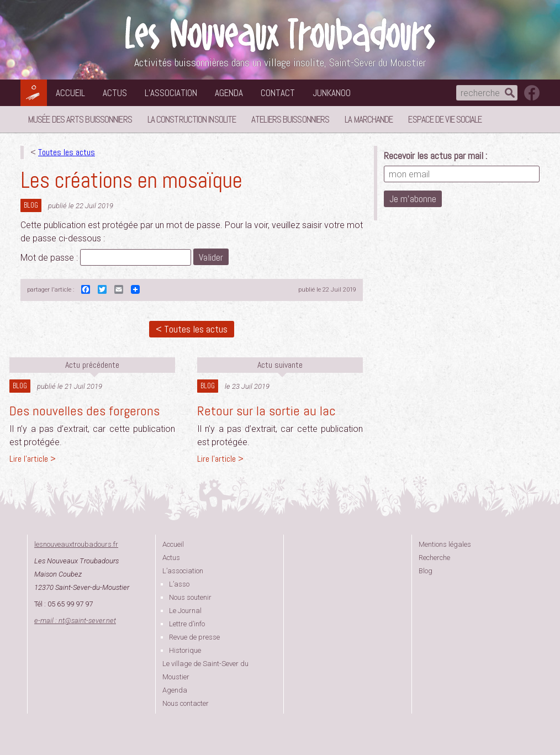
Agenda (229, 93)
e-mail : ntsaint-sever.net (75, 621)
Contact (278, 93)
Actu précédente (92, 365)
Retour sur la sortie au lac (266, 411)
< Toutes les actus (192, 329)
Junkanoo (332, 93)
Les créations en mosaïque (131, 180)
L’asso (179, 584)
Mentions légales (445, 544)
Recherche (434, 558)
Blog (31, 205)
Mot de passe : (106, 258)
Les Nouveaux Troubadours (280, 34)
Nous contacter (186, 703)
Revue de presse (194, 637)
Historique (185, 650)
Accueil (70, 93)
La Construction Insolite (192, 119)
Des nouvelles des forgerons (84, 411)
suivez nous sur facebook (532, 93)
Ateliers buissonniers (290, 119)
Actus (115, 93)
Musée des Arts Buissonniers (80, 119)
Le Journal (185, 611)
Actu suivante (280, 365)
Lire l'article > (33, 459)
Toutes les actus (67, 152)
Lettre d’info (187, 624)
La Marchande (369, 119)
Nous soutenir (190, 597)
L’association (171, 93)
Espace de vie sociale (445, 119)
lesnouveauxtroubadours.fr (76, 544)
